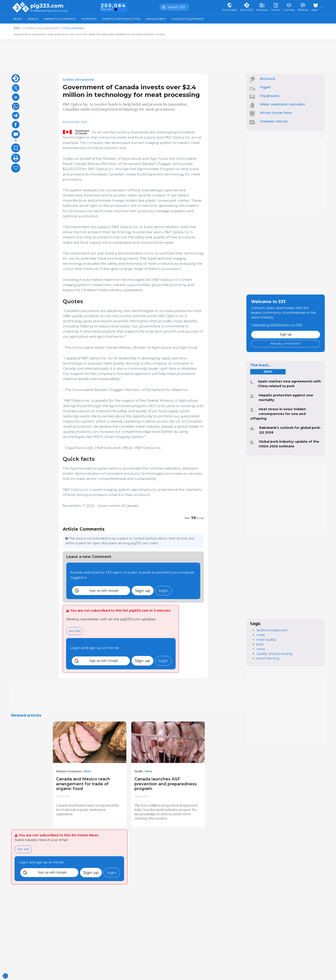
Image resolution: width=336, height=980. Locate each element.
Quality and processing (274, 654)
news (261, 649)
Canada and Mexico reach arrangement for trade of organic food (83, 784)
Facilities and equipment (78, 80)
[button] (101, 591)
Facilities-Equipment (188, 19)
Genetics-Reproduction (121, 19)
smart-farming (268, 658)
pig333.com (47, 6)
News (18, 19)
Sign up (143, 590)
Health (33, 19)
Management (156, 19)
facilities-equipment (272, 630)
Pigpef (265, 87)
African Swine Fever (276, 113)
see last (75, 631)
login (164, 590)
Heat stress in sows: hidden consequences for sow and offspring (278, 414)
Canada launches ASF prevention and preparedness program (166, 784)
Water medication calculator (283, 104)
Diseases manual (274, 121)
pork (260, 644)
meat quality (266, 640)
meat (261, 635)
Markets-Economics (60, 19)
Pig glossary (270, 96)
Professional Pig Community (49, 11)
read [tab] (268, 372)
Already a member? (286, 344)
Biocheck (267, 79)
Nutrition (89, 19)
